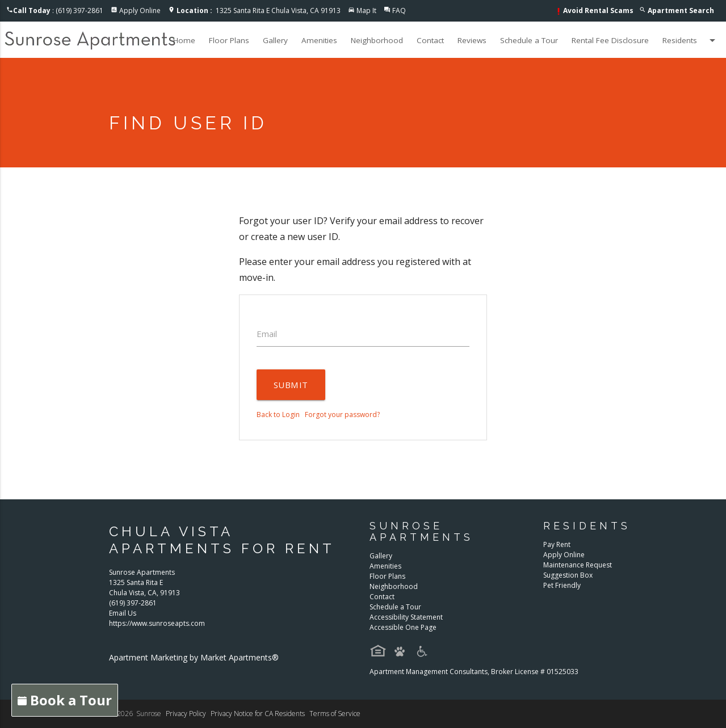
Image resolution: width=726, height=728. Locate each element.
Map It (366, 10)
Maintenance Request (578, 565)
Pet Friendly (562, 585)
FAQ (399, 10)
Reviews (472, 40)
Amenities (319, 40)
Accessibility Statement (406, 617)
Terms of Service (335, 714)
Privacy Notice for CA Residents (258, 714)
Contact (430, 40)
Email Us (123, 613)
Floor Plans (229, 40)
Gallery (275, 40)
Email (267, 334)
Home (184, 40)
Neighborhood (377, 40)
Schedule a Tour (529, 40)
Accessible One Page (403, 627)
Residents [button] (691, 40)
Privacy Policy (186, 714)
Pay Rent (557, 544)
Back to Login (278, 415)
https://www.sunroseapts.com (157, 623)
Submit (291, 385)
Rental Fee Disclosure (610, 40)
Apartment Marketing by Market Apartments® (194, 657)
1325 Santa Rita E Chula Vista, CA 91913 (259, 10)
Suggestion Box (568, 575)
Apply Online (140, 10)
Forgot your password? (342, 415)
